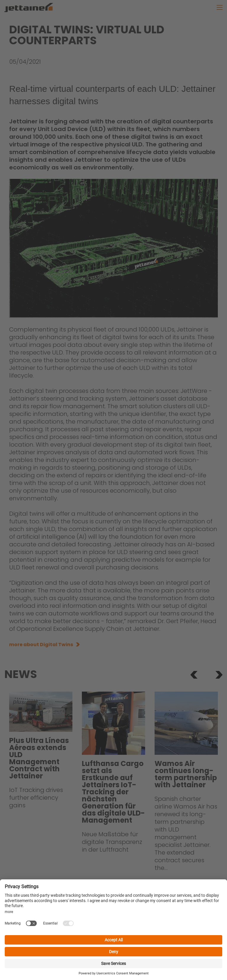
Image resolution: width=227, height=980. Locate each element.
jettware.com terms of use (49, 957)
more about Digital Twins (41, 645)
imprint (43, 951)
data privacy (73, 951)
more (63, 883)
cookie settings (105, 957)
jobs (23, 951)
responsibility (110, 951)
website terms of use (158, 951)
